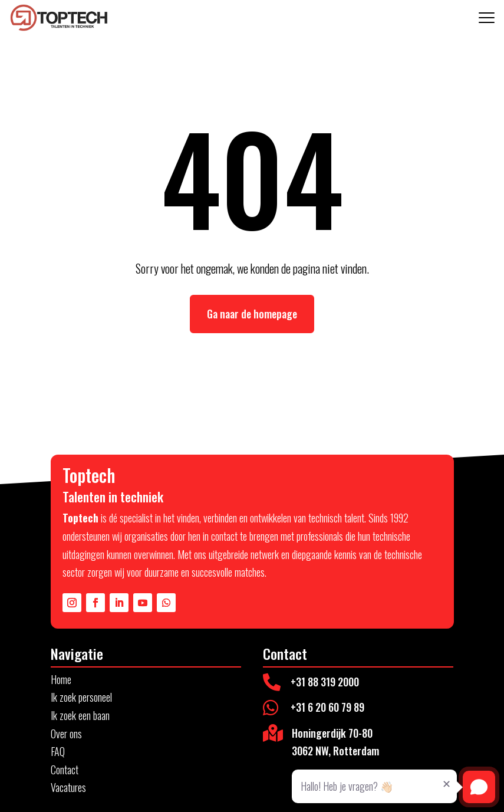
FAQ (58, 751)
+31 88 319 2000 (325, 682)
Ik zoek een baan (80, 715)
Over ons (66, 734)
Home (61, 679)
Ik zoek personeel (81, 697)
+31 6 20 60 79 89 (327, 707)
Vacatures (68, 787)
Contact (65, 770)
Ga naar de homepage (252, 314)
